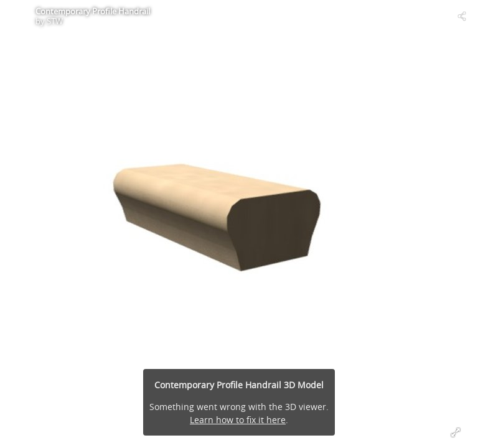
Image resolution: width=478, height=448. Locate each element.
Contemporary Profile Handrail (93, 11)
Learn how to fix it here (238, 420)
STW (55, 21)
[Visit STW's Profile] (16, 16)
